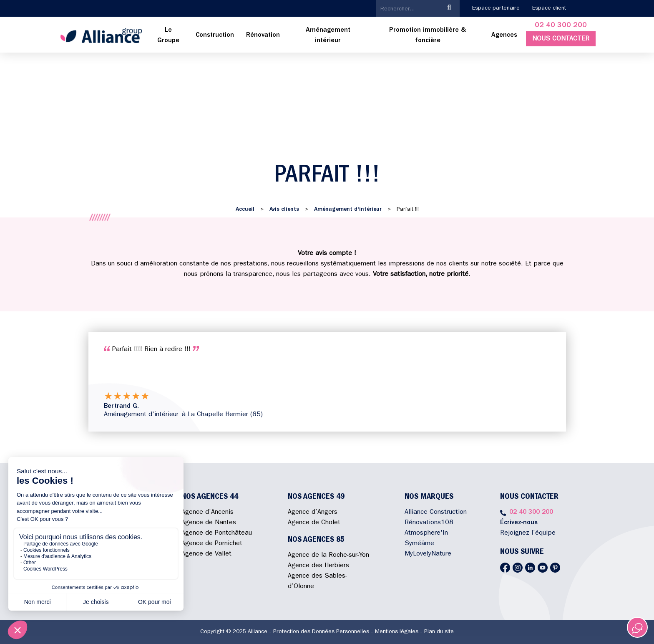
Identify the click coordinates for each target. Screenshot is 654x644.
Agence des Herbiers (318, 566)
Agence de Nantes (209, 523)
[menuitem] (169, 36)
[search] (408, 9)
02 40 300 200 (561, 26)
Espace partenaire (496, 8)
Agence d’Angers (313, 513)
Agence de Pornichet (212, 544)
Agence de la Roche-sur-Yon (328, 556)
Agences (504, 35)
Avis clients (284, 210)
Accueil (245, 210)
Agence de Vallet (206, 554)
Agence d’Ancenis (208, 513)
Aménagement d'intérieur (348, 210)
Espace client (549, 8)
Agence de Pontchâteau (217, 533)
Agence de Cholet (314, 523)
